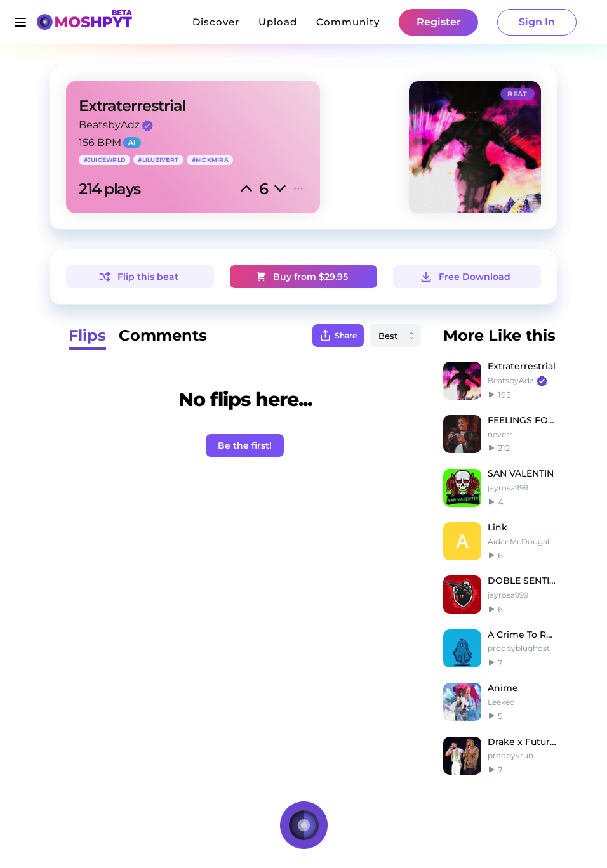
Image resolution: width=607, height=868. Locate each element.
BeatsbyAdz (109, 125)
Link (497, 527)
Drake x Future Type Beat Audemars (523, 742)
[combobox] (396, 336)
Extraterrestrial (522, 366)
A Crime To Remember (523, 635)
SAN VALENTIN (521, 473)
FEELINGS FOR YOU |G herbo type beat (523, 420)
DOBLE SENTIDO (523, 581)
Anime (503, 688)
